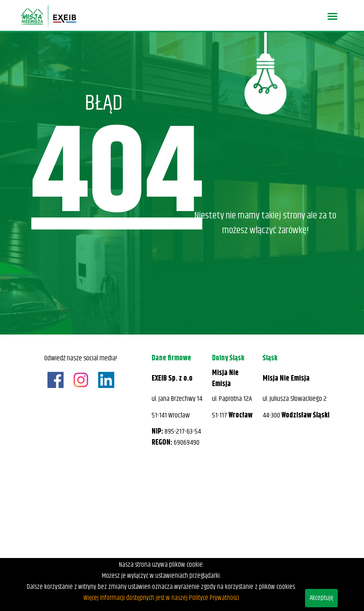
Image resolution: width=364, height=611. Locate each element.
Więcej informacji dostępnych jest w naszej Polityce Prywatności (161, 598)
